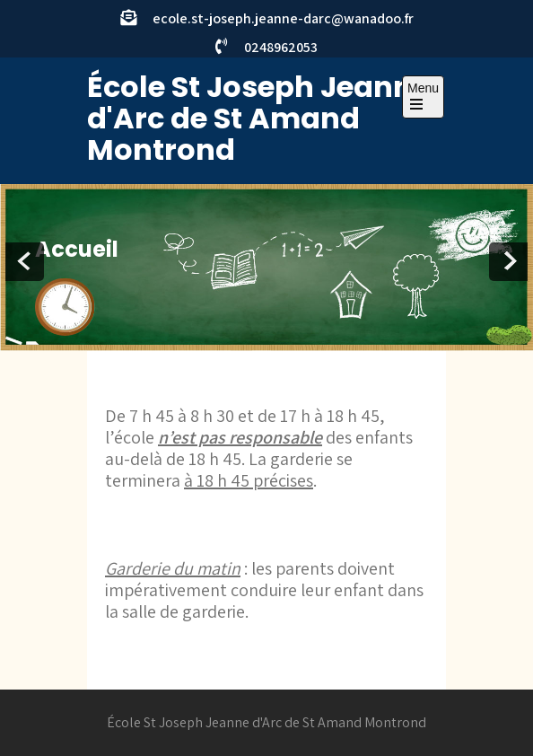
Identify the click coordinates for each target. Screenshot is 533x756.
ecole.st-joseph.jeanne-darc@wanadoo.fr (283, 18)
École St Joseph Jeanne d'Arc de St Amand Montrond (258, 118)
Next (508, 262)
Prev (25, 262)
